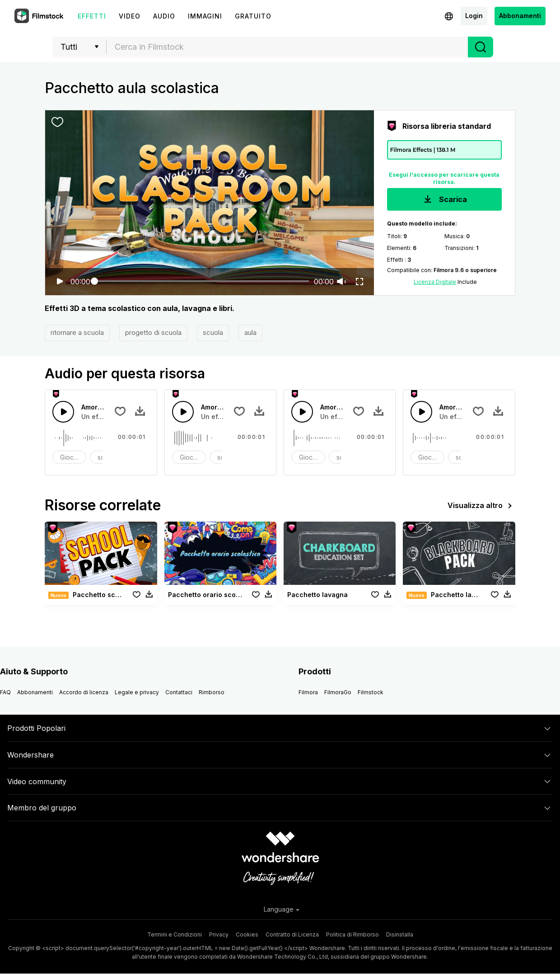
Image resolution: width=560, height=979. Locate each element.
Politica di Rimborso (352, 934)
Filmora (308, 692)
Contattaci (179, 692)
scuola (213, 332)
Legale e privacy (137, 692)
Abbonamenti (520, 16)
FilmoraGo (338, 692)
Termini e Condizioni (175, 934)
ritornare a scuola (77, 332)
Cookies (247, 934)
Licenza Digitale (435, 282)
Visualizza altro (481, 506)
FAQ (5, 692)
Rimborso (212, 692)
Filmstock (371, 692)
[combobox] (287, 47)
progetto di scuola (153, 332)
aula (250, 332)
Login (474, 16)
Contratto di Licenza (292, 934)
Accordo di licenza (84, 692)
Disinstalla (400, 934)
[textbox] (287, 47)
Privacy (219, 934)
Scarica (444, 200)
